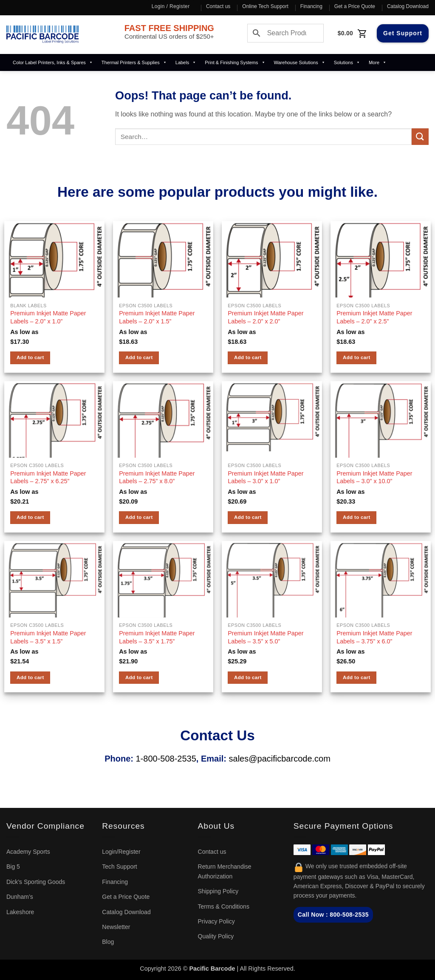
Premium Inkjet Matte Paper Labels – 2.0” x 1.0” (48, 317)
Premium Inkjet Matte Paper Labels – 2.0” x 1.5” (157, 317)
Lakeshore (20, 912)
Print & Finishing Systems (235, 62)
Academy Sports (28, 852)
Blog (108, 942)
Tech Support (120, 867)
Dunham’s (20, 897)
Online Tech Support (265, 6)
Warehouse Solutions (300, 62)
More (378, 62)
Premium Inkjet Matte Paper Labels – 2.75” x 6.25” (48, 477)
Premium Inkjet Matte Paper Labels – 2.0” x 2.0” (266, 317)
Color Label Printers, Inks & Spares (53, 62)
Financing (311, 6)
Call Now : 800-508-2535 (333, 915)
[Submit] (420, 137)
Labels (186, 62)
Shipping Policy (218, 891)
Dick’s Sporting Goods (36, 882)
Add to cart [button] (30, 357)
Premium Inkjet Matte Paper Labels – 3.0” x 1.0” (266, 477)
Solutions (347, 62)
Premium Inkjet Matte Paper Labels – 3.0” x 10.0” (374, 477)
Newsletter (116, 927)
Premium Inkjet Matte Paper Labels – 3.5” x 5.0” (266, 637)
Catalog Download (408, 6)
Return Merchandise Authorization (225, 871)
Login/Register (121, 852)
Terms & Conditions (224, 906)
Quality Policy (216, 936)
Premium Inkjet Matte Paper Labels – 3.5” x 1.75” (157, 637)
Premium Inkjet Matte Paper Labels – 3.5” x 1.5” (48, 637)
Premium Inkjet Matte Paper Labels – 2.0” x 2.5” (374, 317)
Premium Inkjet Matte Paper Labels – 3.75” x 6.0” (374, 637)
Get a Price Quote (355, 6)
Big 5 (13, 867)
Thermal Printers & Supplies (134, 62)
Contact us (218, 6)
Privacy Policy (216, 921)
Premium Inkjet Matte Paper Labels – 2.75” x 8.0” (157, 477)
